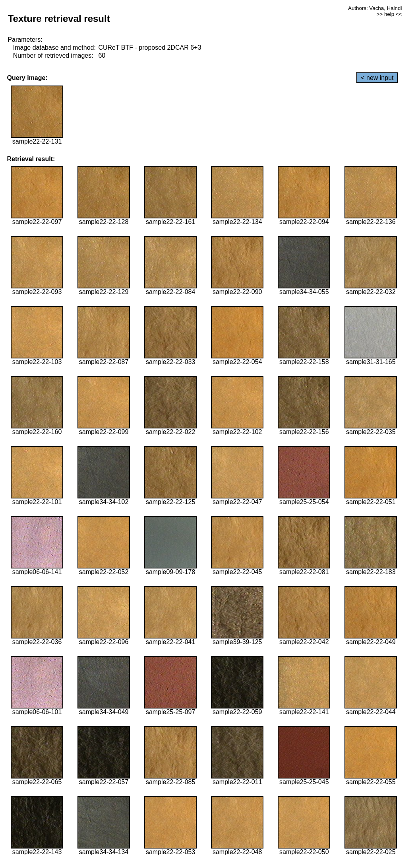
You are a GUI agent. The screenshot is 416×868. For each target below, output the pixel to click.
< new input (377, 78)
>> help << (389, 14)
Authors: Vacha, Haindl (375, 8)
